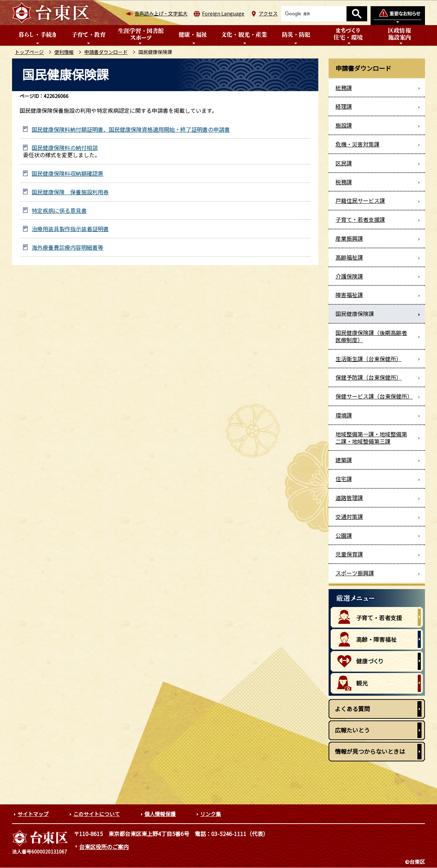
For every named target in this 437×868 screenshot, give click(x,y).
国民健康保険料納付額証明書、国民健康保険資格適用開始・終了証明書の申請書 (131, 129)
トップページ (29, 52)
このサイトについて (97, 814)
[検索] (314, 14)
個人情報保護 (160, 814)
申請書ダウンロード (106, 52)
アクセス (268, 13)
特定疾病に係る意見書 (59, 211)
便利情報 (64, 52)
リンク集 (211, 814)
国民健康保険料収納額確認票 (67, 173)
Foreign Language (223, 13)
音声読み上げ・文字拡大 (161, 13)
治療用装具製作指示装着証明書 (70, 229)
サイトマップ (33, 814)
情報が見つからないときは (370, 751)
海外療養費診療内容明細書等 (67, 247)
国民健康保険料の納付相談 (65, 148)
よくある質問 (352, 709)
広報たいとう (352, 730)
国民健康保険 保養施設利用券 (70, 192)
